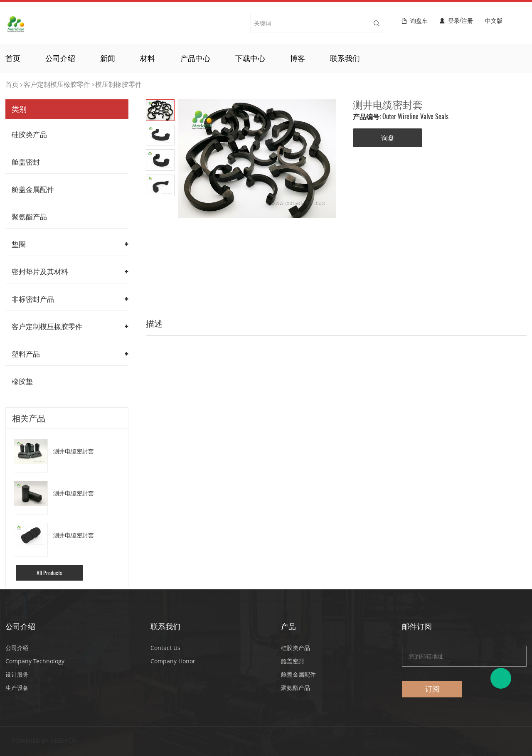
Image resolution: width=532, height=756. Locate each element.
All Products (49, 573)
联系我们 (345, 58)
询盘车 (419, 21)
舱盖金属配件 (33, 189)
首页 (13, 58)
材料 (148, 58)
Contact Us (165, 648)
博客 (298, 58)
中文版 (494, 21)
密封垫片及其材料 (40, 271)
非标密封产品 (33, 299)
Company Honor (173, 661)
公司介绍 (60, 58)
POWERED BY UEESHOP (44, 740)
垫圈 (19, 244)
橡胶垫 (22, 381)
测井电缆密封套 (74, 451)
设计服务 (17, 674)
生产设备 (17, 688)
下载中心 (250, 58)
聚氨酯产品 (29, 217)
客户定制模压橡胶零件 (57, 84)
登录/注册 (461, 21)
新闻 (108, 58)
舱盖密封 (26, 162)
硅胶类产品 (29, 134)
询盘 (388, 138)
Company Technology (35, 661)
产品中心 (195, 58)
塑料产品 (26, 354)
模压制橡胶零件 (118, 84)
